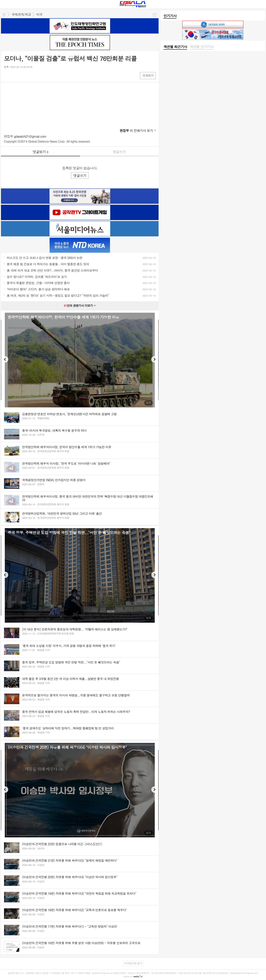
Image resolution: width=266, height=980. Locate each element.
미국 (39, 14)
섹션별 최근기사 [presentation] (175, 47)
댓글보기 (40, 152)
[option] (80, 360)
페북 (7, 75)
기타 (30, 75)
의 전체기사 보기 (136, 131)
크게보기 (148, 75)
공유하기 (155, 15)
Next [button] (154, 359)
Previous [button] (5, 359)
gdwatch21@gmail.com (30, 136)
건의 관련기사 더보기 (80, 305)
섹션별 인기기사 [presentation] (202, 47)
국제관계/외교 (21, 14)
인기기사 (170, 16)
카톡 (23, 75)
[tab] (175, 47)
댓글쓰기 (119, 152)
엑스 (15, 75)
